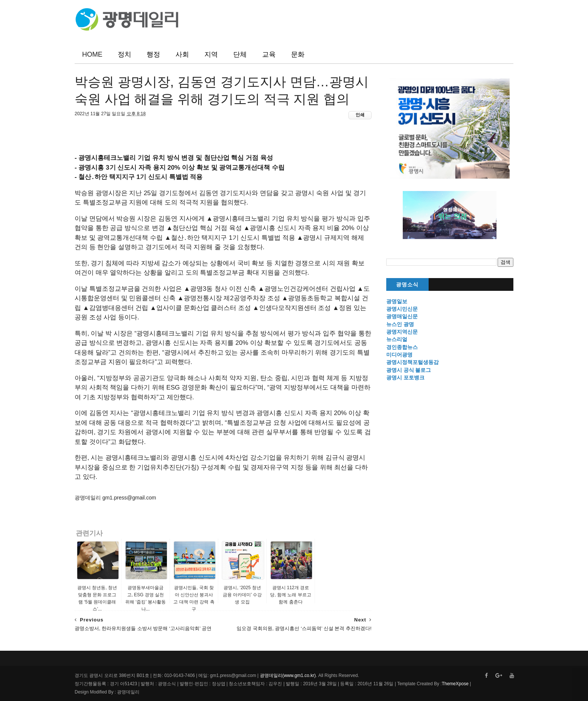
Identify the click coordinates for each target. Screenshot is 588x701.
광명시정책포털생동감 (412, 362)
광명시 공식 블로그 (409, 370)
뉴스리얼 (397, 339)
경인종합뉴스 (402, 347)
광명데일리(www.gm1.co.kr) (288, 675)
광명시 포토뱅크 (405, 378)
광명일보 (397, 301)
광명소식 (407, 285)
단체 (240, 54)
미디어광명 (399, 355)
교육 (269, 54)
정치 (124, 54)
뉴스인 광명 (400, 324)
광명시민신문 (402, 309)
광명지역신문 (402, 332)
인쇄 (360, 115)
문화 (298, 54)
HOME (92, 54)
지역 (211, 54)
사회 (182, 54)
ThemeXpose (455, 684)
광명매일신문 (402, 316)
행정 (153, 54)
